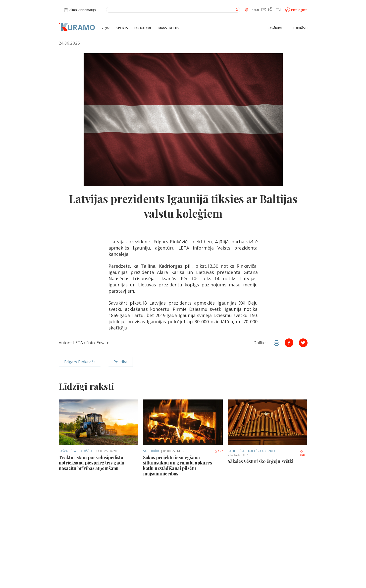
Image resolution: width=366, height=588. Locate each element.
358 (302, 453)
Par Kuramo (143, 28)
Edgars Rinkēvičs (80, 362)
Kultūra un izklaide (264, 451)
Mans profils (169, 28)
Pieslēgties (296, 10)
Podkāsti (300, 28)
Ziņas (106, 28)
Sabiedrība (151, 451)
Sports (122, 28)
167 (219, 451)
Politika (120, 362)
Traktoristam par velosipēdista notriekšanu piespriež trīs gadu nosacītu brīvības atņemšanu (92, 463)
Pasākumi (275, 28)
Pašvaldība (68, 451)
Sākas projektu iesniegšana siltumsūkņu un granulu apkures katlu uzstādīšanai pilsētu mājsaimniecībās (178, 466)
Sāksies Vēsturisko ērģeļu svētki (261, 461)
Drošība (86, 451)
